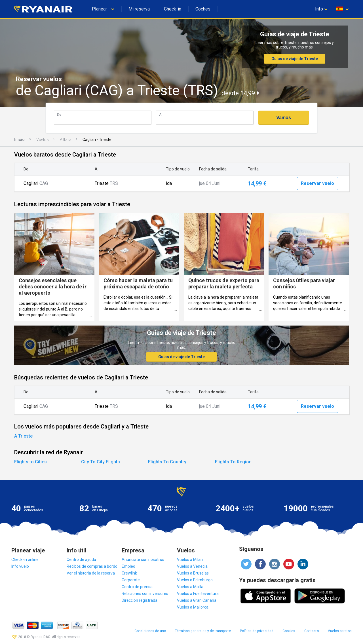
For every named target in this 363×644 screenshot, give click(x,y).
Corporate (131, 580)
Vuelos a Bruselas (193, 573)
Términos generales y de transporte (203, 631)
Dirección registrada (140, 600)
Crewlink (129, 573)
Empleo (128, 566)
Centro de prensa (137, 587)
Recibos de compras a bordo (92, 566)
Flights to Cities (30, 462)
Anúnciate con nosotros (143, 559)
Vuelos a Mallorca (193, 607)
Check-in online (25, 559)
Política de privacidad (257, 631)
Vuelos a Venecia (192, 566)
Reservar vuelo (317, 183)
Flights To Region (233, 462)
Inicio (19, 140)
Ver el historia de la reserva (91, 573)
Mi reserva (139, 9)
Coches (203, 9)
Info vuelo (20, 566)
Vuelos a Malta (190, 587)
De (59, 114)
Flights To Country (167, 462)
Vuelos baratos (340, 631)
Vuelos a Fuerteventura (198, 594)
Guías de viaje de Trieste (295, 59)
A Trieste (23, 436)
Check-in (173, 9)
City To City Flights (101, 462)
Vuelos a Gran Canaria (197, 600)
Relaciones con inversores (145, 594)
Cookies (289, 631)
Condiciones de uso (150, 631)
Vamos (284, 118)
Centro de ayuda (81, 559)
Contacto (312, 631)
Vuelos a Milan (190, 559)
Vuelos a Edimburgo (195, 580)
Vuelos (43, 140)
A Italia (66, 140)
